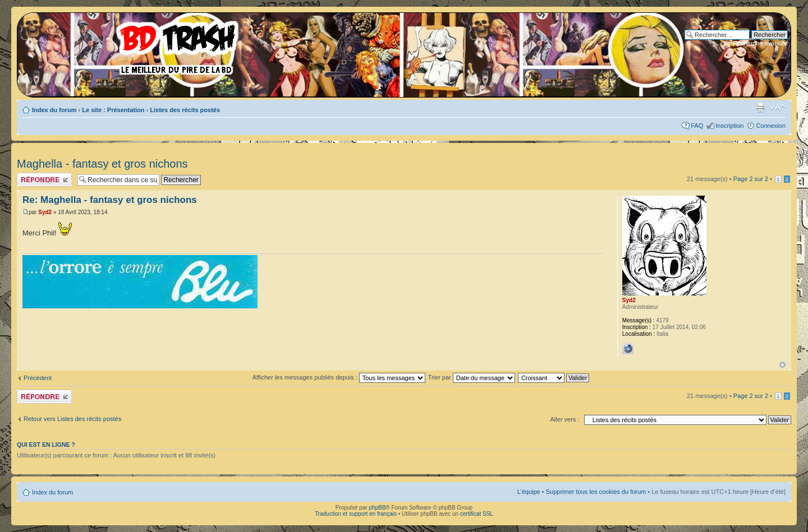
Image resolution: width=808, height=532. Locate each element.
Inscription (729, 126)
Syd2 (45, 212)
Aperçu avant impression (760, 108)
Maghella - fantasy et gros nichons (102, 164)
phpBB (377, 508)
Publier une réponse (44, 180)
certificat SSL (477, 514)
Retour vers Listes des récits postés (72, 419)
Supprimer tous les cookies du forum (596, 492)
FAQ (697, 126)
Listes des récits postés (185, 110)
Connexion (771, 126)
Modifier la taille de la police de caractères (777, 108)
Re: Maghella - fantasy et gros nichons (110, 200)
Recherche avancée (760, 43)
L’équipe (529, 492)
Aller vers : (564, 419)
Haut (782, 365)
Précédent (38, 378)
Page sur (751, 179)
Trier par (472, 377)
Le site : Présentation (113, 110)
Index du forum (54, 110)
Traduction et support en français (356, 514)
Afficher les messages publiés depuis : (339, 377)
